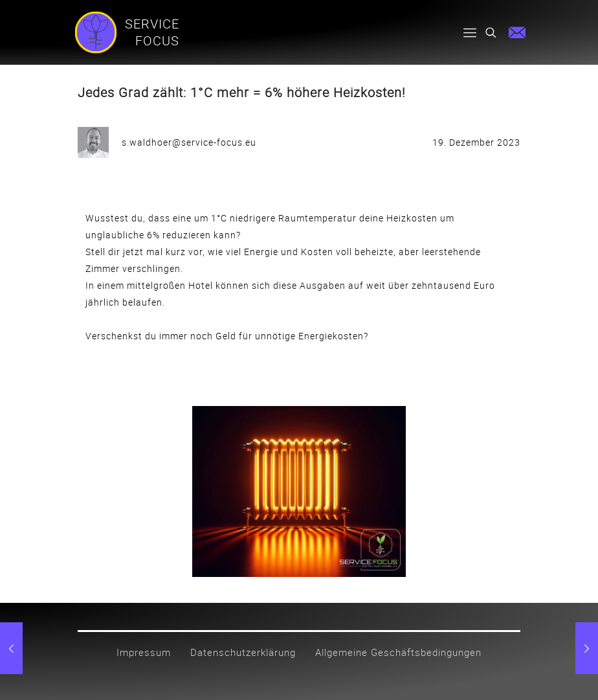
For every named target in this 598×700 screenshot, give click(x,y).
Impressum (144, 652)
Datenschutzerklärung (243, 652)
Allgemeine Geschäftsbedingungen (398, 652)
